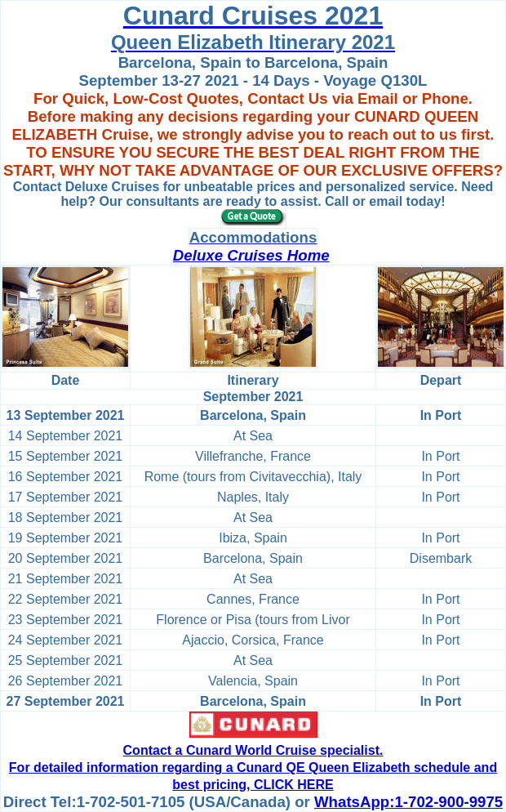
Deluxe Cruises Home (251, 255)
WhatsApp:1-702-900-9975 (408, 802)
